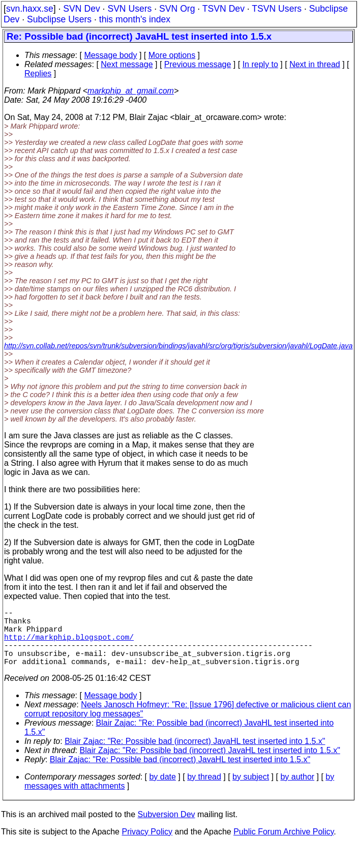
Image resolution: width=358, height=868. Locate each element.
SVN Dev (81, 9)
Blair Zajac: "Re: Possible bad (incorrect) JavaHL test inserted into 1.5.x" (195, 755)
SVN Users (129, 9)
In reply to (260, 64)
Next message (127, 64)
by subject (251, 791)
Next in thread (315, 64)
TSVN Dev (223, 9)
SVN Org (177, 9)
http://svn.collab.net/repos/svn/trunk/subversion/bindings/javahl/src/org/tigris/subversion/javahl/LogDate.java (178, 346)
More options (172, 55)
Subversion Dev (167, 829)
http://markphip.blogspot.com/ (69, 645)
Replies (38, 73)
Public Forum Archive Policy (284, 846)
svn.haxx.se (30, 9)
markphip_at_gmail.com (131, 91)
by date (162, 791)
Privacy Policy (147, 846)
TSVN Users (277, 9)
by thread (204, 791)
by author (297, 791)
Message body (110, 55)
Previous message (198, 64)
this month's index (135, 19)
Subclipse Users (59, 19)
